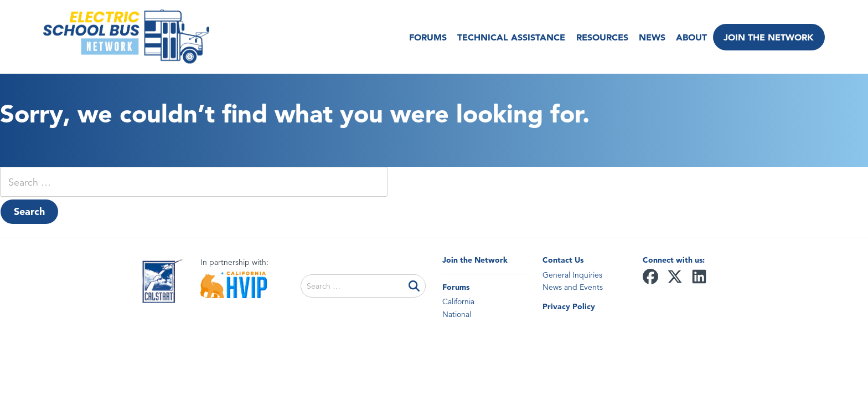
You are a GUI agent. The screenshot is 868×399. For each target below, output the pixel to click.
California (458, 301)
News (648, 37)
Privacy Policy (569, 306)
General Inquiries (572, 275)
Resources (598, 37)
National (457, 314)
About (688, 37)
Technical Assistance (508, 37)
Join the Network (769, 37)
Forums (425, 37)
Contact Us (563, 260)
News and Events (573, 287)
